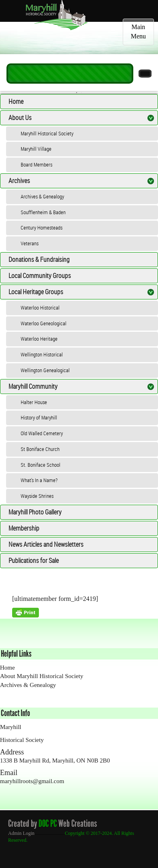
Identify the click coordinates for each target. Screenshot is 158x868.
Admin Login (21, 833)
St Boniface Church (40, 449)
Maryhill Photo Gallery (35, 512)
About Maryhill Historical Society (42, 676)
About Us (20, 118)
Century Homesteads (42, 228)
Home (16, 101)
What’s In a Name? (39, 480)
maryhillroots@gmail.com (32, 781)
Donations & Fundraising (39, 259)
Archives (19, 181)
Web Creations (79, 823)
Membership (24, 528)
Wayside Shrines (37, 496)
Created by (22, 823)
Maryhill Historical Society (47, 133)
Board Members (36, 164)
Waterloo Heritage (39, 339)
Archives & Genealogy (42, 196)
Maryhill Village (36, 149)
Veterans (30, 243)
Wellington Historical (42, 354)
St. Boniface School (41, 465)
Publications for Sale (34, 560)
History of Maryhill (39, 417)
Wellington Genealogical (45, 370)
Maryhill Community (33, 386)
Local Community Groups (40, 276)
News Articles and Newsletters (46, 544)
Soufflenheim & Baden (43, 212)
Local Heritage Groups (36, 292)
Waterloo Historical (40, 308)
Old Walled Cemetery (42, 433)
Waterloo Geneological (44, 323)
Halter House (34, 402)
